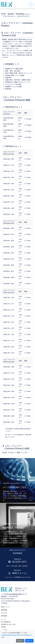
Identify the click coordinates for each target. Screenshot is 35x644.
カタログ (4, 613)
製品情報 (11, 14)
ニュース (4, 619)
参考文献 (4, 616)
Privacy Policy (16, 635)
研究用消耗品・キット (23, 14)
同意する (29, 641)
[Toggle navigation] (31, 4)
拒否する (20, 641)
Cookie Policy (6, 635)
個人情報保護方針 (6, 622)
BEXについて (5, 607)
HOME (3, 14)
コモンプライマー (23, 16)
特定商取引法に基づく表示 (8, 624)
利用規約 (4, 627)
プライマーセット (9, 16)
